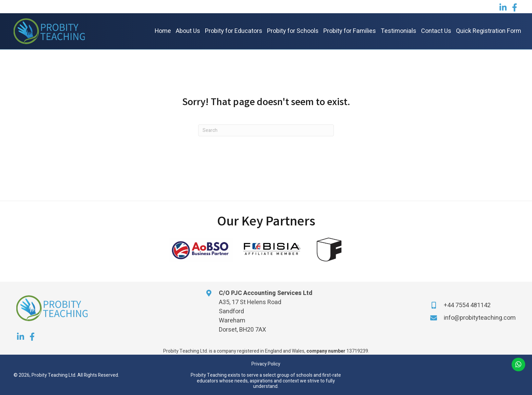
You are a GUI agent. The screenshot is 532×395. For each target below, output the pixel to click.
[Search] (266, 130)
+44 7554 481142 (467, 305)
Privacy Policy (266, 364)
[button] (503, 7)
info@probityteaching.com (480, 318)
